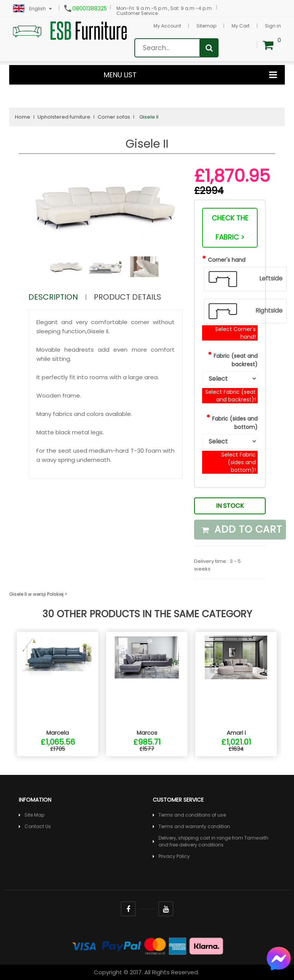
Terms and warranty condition (194, 826)
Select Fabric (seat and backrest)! (230, 396)
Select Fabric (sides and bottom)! (238, 462)
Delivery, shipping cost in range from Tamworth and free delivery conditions (213, 841)
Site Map (34, 815)
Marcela (58, 733)
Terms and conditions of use (192, 815)
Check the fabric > (230, 227)
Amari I (236, 733)
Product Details (127, 297)
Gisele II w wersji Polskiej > (38, 594)
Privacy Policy (174, 856)
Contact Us (38, 826)
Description (53, 297)
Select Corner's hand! (235, 333)
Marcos (147, 733)
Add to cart (242, 529)
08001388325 (90, 8)
